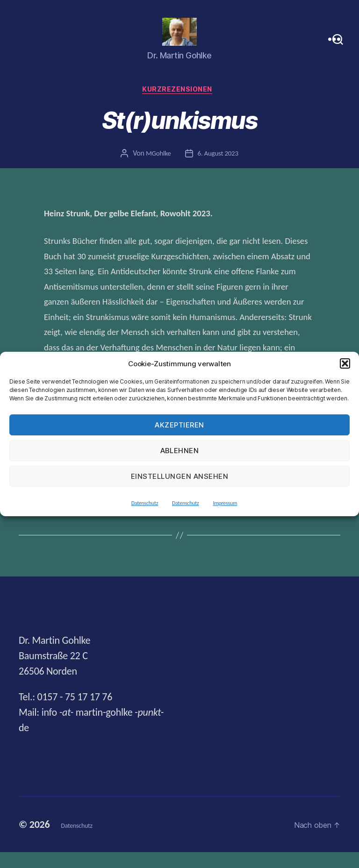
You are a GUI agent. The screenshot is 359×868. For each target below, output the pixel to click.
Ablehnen (180, 451)
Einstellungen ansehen (180, 476)
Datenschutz (145, 503)
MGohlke (157, 170)
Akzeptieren (179, 425)
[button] (345, 363)
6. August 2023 (219, 170)
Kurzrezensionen (179, 106)
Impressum (225, 503)
